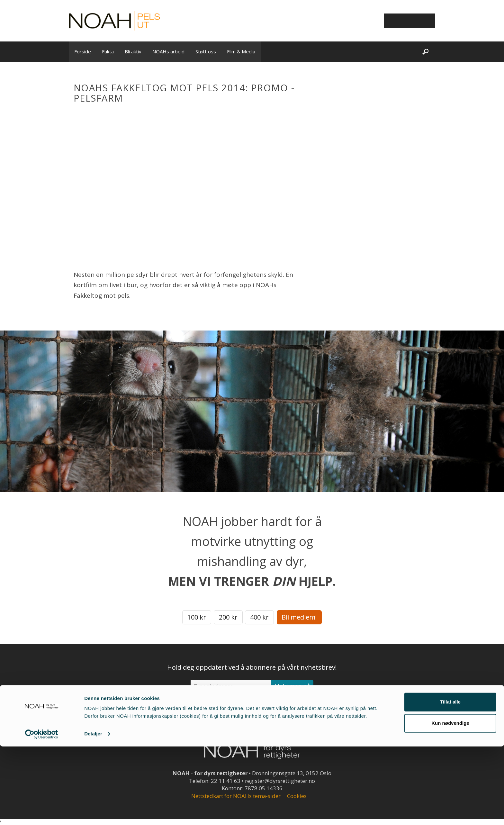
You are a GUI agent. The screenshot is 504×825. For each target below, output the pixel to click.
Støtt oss (206, 51)
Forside (83, 51)
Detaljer (93, 812)
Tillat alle (450, 780)
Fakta (108, 51)
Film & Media (241, 51)
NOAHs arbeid (168, 51)
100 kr (197, 617)
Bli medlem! (299, 617)
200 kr (228, 617)
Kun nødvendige (450, 801)
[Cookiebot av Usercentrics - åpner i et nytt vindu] (42, 812)
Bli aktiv (133, 51)
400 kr (259, 617)
